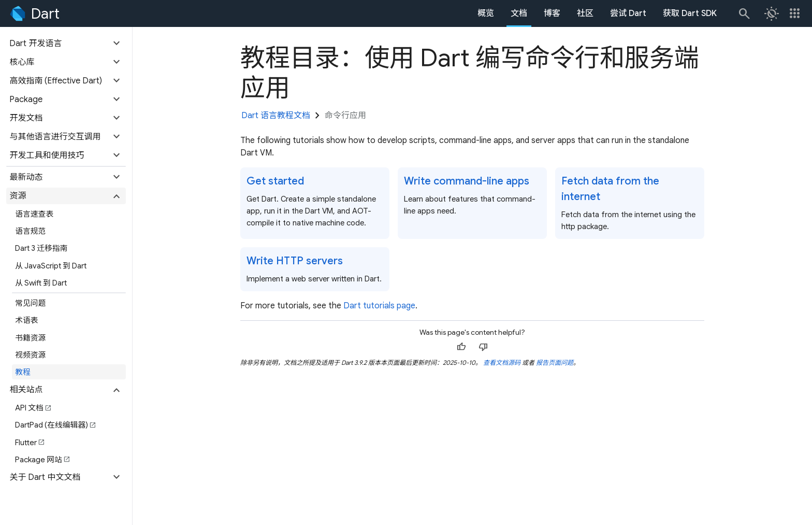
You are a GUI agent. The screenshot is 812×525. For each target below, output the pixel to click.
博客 (552, 13)
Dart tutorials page (379, 306)
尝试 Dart (628, 13)
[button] (66, 44)
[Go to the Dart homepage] (34, 13)
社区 (585, 13)
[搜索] (744, 13)
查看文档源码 (502, 363)
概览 (486, 13)
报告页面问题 (555, 363)
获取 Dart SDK (690, 13)
